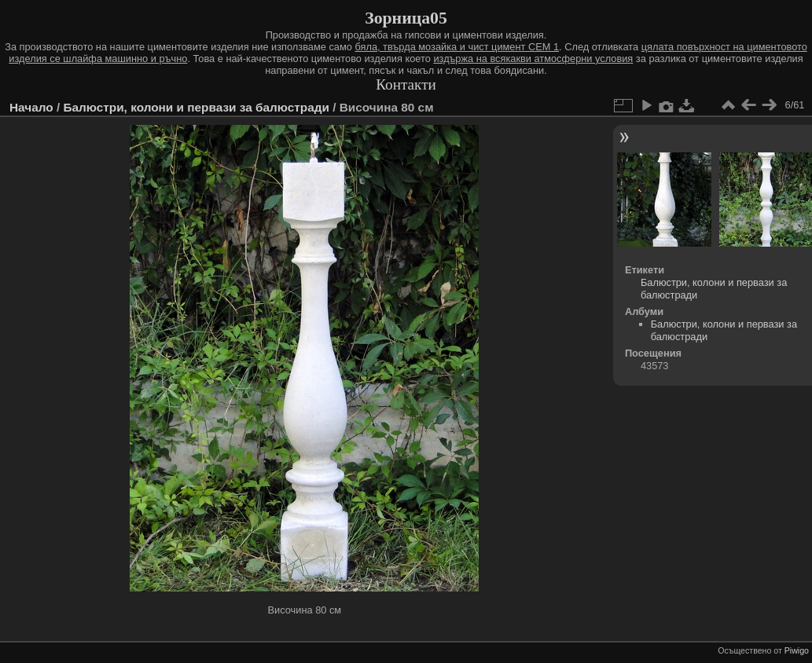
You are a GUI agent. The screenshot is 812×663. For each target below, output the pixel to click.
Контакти (406, 84)
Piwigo (797, 650)
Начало (31, 107)
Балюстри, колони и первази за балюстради (196, 107)
